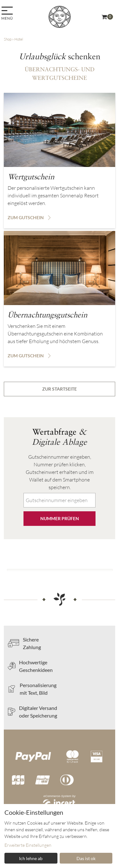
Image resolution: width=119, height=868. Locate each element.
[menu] (8, 14)
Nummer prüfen (60, 518)
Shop (8, 39)
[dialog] (60, 836)
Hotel (19, 39)
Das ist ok (86, 858)
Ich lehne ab (31, 858)
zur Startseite (60, 389)
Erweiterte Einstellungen (28, 845)
